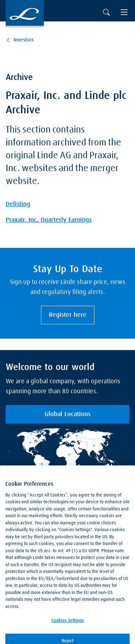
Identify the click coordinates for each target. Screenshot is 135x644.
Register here (68, 315)
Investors (24, 40)
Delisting (18, 204)
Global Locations (67, 414)
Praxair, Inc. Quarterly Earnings (49, 220)
